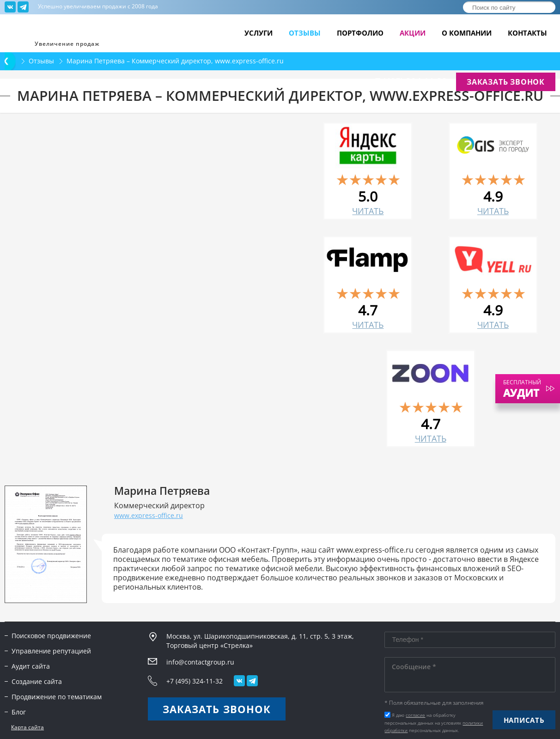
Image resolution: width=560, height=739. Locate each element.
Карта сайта (27, 727)
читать (368, 211)
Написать (524, 720)
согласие (415, 715)
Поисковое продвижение (51, 636)
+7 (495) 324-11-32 (408, 81)
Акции (413, 33)
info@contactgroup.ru (317, 82)
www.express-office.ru (149, 515)
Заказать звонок (506, 82)
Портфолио (360, 33)
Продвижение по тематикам (57, 697)
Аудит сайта (31, 666)
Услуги (259, 33)
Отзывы (305, 33)
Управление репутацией (51, 651)
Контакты (527, 33)
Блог (19, 712)
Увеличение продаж (67, 43)
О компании (467, 33)
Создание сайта (37, 681)
